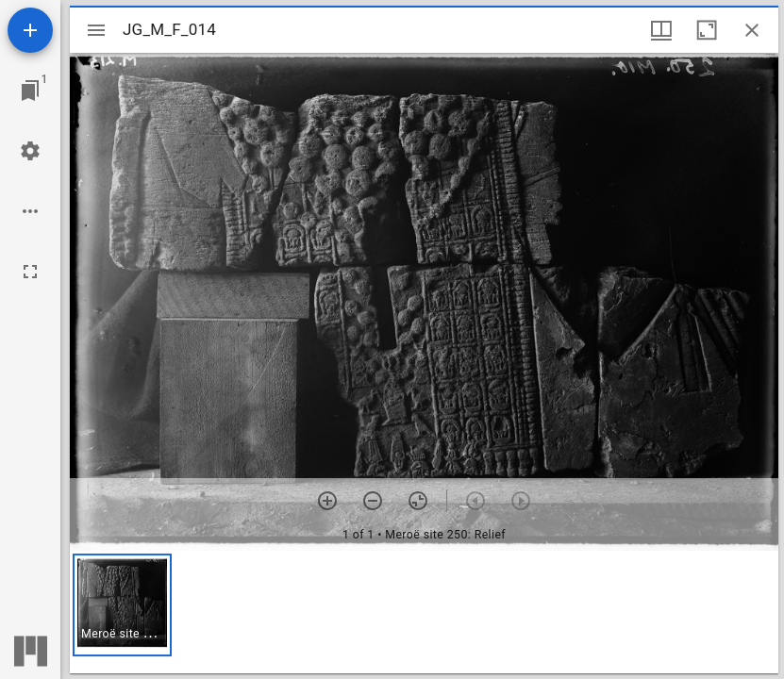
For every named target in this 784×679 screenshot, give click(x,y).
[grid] (424, 612)
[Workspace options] (30, 211)
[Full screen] (30, 272)
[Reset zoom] (418, 501)
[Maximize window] (707, 30)
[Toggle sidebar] (96, 30)
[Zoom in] (327, 501)
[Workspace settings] (30, 151)
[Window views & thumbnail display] (661, 30)
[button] (122, 605)
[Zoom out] (373, 501)
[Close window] (752, 30)
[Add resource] (30, 30)
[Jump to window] (30, 91)
